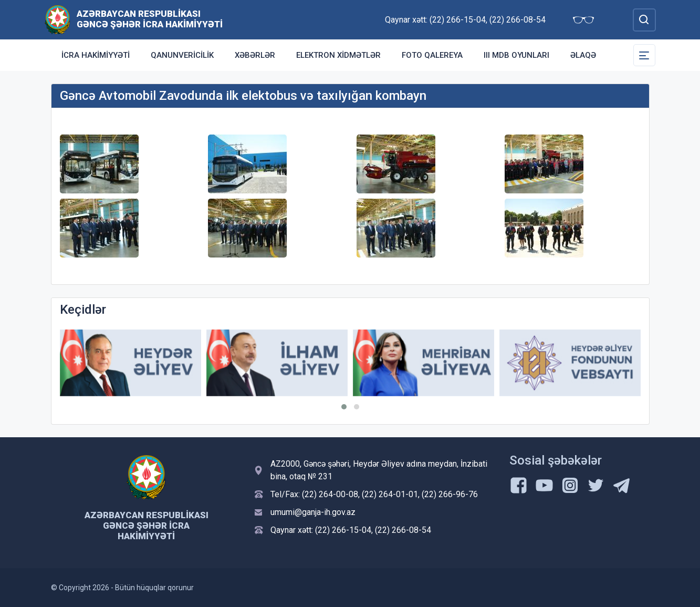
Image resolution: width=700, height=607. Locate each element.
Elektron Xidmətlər (338, 55)
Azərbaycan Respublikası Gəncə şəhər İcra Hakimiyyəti (150, 19)
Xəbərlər (255, 55)
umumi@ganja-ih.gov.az (313, 512)
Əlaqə (583, 55)
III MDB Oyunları (516, 55)
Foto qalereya (432, 55)
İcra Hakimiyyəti (96, 55)
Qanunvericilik (182, 55)
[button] (344, 407)
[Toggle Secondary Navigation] (644, 55)
